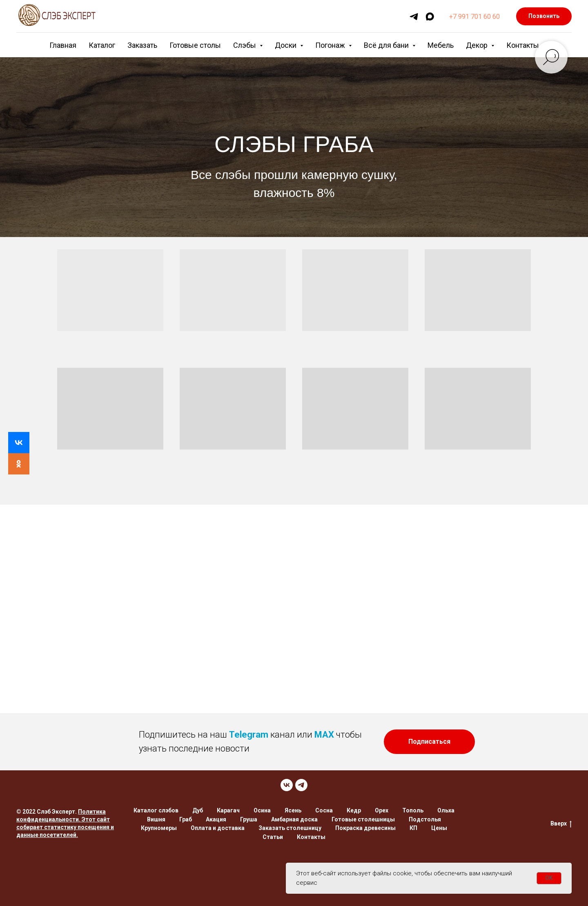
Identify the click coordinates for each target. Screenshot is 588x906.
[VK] (287, 785)
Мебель (441, 45)
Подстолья (425, 819)
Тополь (413, 810)
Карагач (228, 810)
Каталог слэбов (156, 810)
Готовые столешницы (363, 819)
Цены (439, 828)
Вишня (156, 819)
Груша (249, 819)
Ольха (446, 810)
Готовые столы (195, 45)
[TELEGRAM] (301, 785)
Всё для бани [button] (387, 45)
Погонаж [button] (331, 45)
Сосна (324, 810)
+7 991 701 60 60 (474, 17)
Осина (262, 810)
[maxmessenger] (430, 17)
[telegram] (414, 17)
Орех (382, 810)
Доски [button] (286, 45)
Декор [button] (478, 45)
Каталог (102, 45)
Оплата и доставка (218, 828)
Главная (63, 45)
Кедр (354, 810)
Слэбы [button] (245, 45)
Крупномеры (159, 828)
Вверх (561, 824)
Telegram (249, 735)
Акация (216, 819)
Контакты (523, 45)
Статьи (273, 837)
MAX (324, 735)
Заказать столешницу (290, 828)
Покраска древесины (365, 828)
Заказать (142, 45)
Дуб (198, 810)
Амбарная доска (294, 819)
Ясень (293, 810)
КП (413, 828)
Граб (186, 819)
